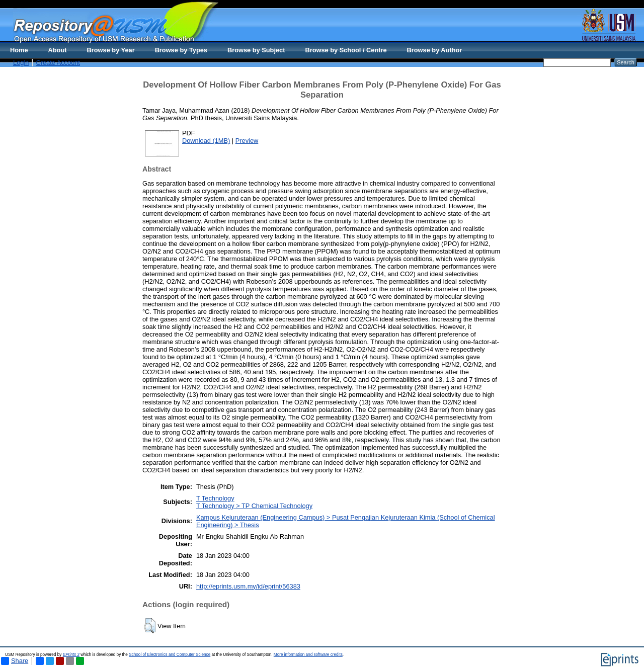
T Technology (215, 498)
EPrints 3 (71, 655)
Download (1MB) (206, 141)
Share (15, 661)
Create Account (58, 63)
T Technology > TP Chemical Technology (254, 506)
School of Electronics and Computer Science (170, 655)
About (58, 50)
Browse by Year (111, 50)
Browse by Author (435, 50)
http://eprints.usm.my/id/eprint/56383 (248, 586)
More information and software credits (308, 655)
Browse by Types (181, 50)
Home (19, 50)
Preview (247, 141)
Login (21, 63)
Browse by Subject (256, 50)
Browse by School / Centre (346, 50)
